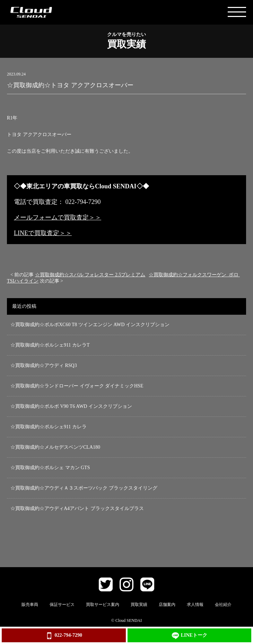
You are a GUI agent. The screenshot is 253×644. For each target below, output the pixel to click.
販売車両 (30, 605)
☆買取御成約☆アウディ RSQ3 (44, 365)
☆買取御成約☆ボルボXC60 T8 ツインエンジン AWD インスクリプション (90, 325)
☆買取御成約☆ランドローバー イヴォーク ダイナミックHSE (77, 386)
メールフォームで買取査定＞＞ (58, 217)
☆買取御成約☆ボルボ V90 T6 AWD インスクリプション (71, 406)
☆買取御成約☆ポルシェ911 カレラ (49, 427)
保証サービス (62, 605)
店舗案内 (167, 605)
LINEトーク (189, 636)
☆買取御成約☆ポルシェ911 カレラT (50, 345)
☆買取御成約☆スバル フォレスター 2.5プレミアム (90, 275)
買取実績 (139, 605)
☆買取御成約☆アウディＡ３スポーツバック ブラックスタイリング (84, 488)
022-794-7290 (64, 636)
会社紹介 (223, 605)
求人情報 (195, 605)
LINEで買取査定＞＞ (43, 233)
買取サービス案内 (103, 605)
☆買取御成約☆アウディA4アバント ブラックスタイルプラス (77, 508)
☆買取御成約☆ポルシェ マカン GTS (50, 468)
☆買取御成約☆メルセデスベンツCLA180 (55, 447)
